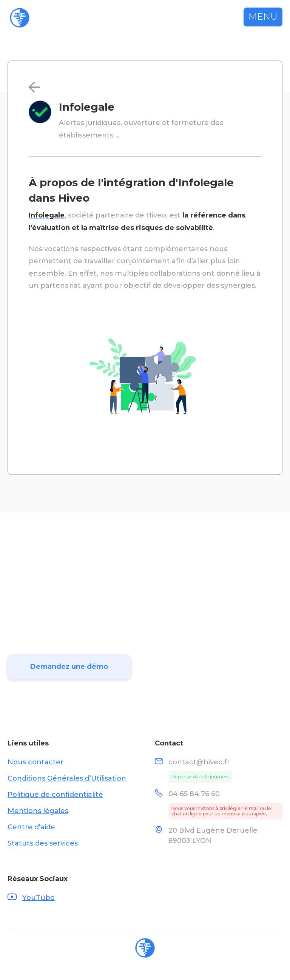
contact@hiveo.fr (199, 762)
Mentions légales (38, 811)
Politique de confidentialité (55, 795)
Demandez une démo (69, 673)
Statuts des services (43, 843)
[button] (263, 17)
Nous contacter (35, 762)
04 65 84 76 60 (194, 794)
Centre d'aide (31, 827)
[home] (20, 18)
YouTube (39, 898)
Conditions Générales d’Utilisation (67, 778)
